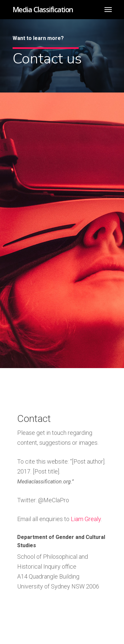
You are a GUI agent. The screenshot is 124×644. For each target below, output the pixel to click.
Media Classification (43, 9)
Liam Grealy (86, 519)
